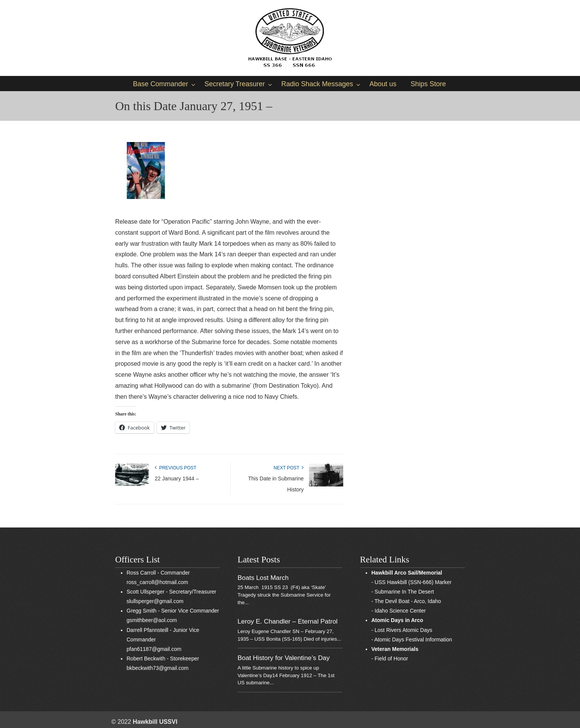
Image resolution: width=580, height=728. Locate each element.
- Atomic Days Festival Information (412, 640)
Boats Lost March (263, 578)
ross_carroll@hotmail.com (157, 582)
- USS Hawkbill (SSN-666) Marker (411, 582)
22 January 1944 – (177, 478)
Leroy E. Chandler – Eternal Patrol (288, 621)
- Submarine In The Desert (403, 592)
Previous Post (176, 468)
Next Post (289, 468)
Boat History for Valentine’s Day (284, 658)
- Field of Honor (390, 659)
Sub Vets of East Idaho (290, 38)
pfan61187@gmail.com (154, 649)
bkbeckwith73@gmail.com (158, 668)
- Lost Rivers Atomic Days (402, 630)
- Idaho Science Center (399, 611)
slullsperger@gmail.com (155, 601)
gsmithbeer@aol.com (152, 620)
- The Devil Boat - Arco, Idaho (406, 601)
